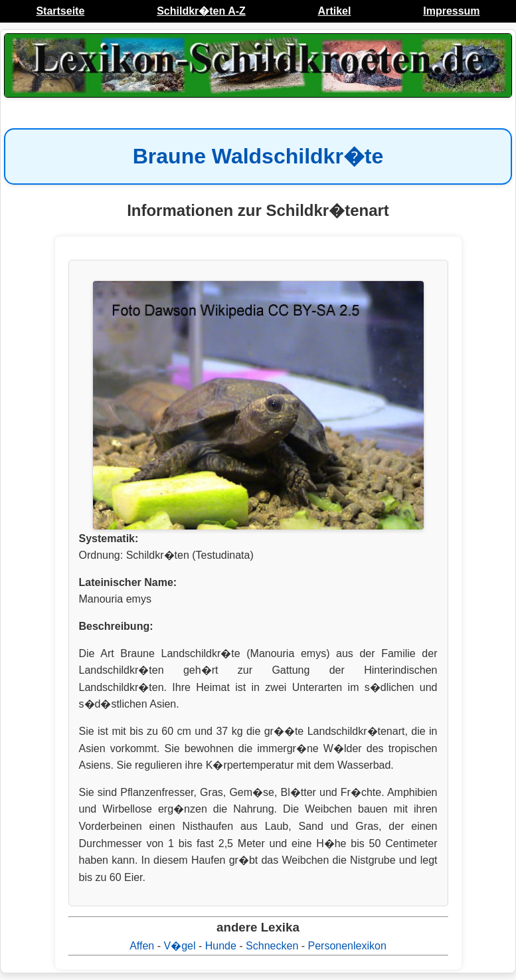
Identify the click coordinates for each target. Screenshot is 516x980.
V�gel (179, 946)
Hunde (221, 946)
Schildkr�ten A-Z (201, 11)
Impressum (451, 11)
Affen (142, 946)
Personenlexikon (347, 946)
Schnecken (272, 946)
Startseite (60, 11)
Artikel (335, 11)
